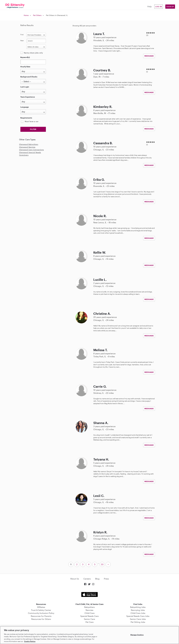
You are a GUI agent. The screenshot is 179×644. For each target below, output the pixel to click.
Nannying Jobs (138, 610)
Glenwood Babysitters (29, 144)
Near (22, 40)
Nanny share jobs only (33, 53)
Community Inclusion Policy (41, 613)
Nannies (89, 610)
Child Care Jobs (138, 613)
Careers (87, 579)
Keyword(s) (25, 57)
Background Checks (29, 77)
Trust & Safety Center (41, 610)
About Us (75, 579)
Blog (97, 579)
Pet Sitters (37, 15)
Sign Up (170, 7)
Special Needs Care (89, 616)
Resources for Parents (41, 616)
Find (22, 35)
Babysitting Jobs (138, 607)
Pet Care (89, 622)
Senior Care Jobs (138, 619)
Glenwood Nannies (27, 147)
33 (102, 564)
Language (25, 107)
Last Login (25, 87)
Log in (159, 7)
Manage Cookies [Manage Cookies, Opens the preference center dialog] (137, 635)
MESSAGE (149, 56)
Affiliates (41, 607)
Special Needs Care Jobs (138, 616)
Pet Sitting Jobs (138, 622)
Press (106, 579)
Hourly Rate (25, 67)
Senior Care (89, 619)
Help (149, 6)
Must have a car (32, 121)
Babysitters (89, 607)
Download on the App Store (89, 594)
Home (26, 15)
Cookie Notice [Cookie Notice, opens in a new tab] (30, 641)
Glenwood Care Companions (32, 150)
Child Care (89, 613)
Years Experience (28, 97)
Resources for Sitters (41, 619)
